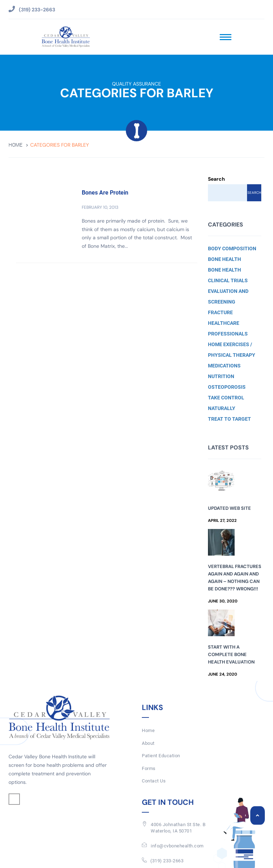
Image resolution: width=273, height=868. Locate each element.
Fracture (220, 312)
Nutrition (221, 376)
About (148, 743)
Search (216, 179)
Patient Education (161, 756)
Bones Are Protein (105, 193)
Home (15, 145)
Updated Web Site (229, 508)
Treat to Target (229, 419)
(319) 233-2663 (167, 861)
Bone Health (224, 259)
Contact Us (154, 781)
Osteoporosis (227, 387)
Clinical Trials (228, 280)
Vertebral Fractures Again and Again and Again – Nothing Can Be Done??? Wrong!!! (235, 578)
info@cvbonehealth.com (177, 846)
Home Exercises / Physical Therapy (232, 350)
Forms (149, 768)
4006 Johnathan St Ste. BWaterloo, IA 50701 (178, 828)
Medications (224, 366)
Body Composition (232, 249)
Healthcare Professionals (228, 328)
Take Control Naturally (226, 403)
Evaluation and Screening (228, 296)
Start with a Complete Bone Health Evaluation (231, 654)
